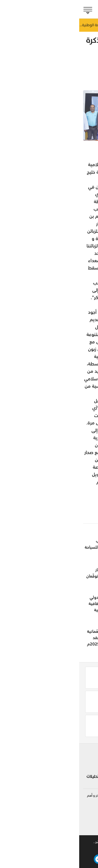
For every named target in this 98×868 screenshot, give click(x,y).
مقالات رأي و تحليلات (26, 777)
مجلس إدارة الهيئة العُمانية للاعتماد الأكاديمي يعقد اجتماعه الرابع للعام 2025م (31, 638)
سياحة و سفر (32, 752)
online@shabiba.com (77, 828)
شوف (65, 752)
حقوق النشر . (23, 842)
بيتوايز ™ (27, 849)
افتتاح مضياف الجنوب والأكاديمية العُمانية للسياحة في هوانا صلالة (30, 547)
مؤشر (87, 71)
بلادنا (87, 752)
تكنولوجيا (36, 764)
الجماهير (84, 780)
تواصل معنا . (48, 842)
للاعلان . (69, 842)
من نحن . (88, 842)
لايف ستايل (60, 761)
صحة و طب (60, 780)
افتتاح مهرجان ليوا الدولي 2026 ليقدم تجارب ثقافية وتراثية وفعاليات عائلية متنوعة (32, 607)
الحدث (86, 761)
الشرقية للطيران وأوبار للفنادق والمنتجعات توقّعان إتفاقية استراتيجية (31, 576)
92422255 (85, 813)
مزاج (66, 770)
